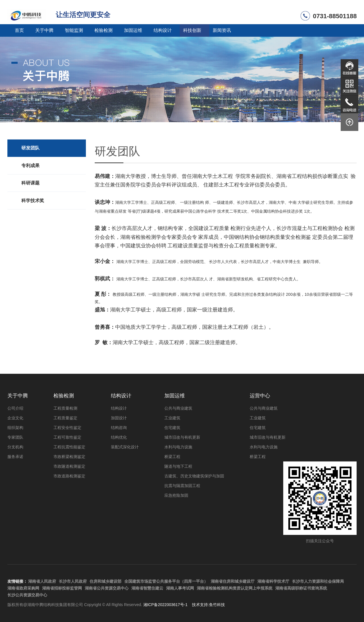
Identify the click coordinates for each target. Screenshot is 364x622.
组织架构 (15, 428)
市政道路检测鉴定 (69, 476)
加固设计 (119, 418)
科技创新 (192, 30)
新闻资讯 (222, 30)
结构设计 (163, 30)
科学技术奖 (33, 201)
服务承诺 (15, 457)
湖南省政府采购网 (23, 588)
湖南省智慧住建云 (147, 588)
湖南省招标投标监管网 (62, 588)
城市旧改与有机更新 (182, 437)
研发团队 (30, 148)
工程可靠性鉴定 (67, 437)
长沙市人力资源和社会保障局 (318, 581)
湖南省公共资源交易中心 (107, 588)
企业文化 (15, 418)
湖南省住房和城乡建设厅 (233, 581)
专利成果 (30, 166)
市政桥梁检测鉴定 (69, 457)
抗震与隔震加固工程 (182, 486)
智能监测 (74, 30)
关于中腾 (44, 30)
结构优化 (119, 437)
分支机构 (15, 447)
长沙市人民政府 (73, 581)
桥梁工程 (172, 457)
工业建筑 (172, 418)
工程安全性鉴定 (67, 428)
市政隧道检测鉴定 (69, 466)
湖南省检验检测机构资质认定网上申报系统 (235, 588)
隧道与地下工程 (178, 466)
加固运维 (133, 30)
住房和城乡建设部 (106, 581)
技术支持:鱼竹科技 (208, 605)
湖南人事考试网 (180, 588)
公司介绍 (15, 408)
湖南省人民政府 (42, 581)
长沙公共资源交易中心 (27, 595)
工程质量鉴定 (65, 418)
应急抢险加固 (176, 495)
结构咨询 (119, 428)
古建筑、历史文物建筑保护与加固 (194, 476)
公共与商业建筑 (178, 408)
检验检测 (104, 30)
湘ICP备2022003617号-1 (166, 605)
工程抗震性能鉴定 (69, 447)
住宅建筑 (172, 428)
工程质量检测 (65, 408)
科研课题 (30, 183)
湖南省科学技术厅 (273, 581)
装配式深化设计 (125, 447)
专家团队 (15, 437)
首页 (19, 30)
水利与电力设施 (178, 447)
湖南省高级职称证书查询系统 (301, 588)
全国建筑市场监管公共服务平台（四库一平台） (166, 581)
